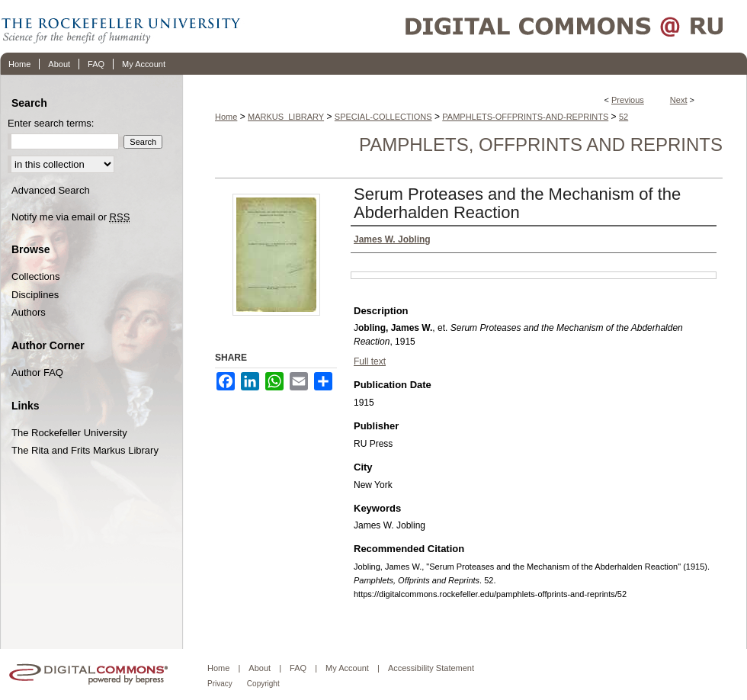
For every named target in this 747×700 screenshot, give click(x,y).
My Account (347, 668)
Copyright (263, 684)
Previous (628, 100)
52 (624, 117)
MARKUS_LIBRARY (286, 117)
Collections (36, 276)
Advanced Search (51, 190)
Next (679, 100)
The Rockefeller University (69, 433)
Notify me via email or (71, 217)
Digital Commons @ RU (495, 26)
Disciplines (35, 295)
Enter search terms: (51, 123)
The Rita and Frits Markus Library (85, 450)
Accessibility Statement (431, 668)
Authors (29, 312)
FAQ (298, 668)
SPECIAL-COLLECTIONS (383, 117)
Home (226, 117)
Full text (370, 361)
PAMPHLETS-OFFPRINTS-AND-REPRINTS (525, 117)
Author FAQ (37, 372)
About (260, 668)
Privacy (220, 684)
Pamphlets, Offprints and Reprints (541, 144)
